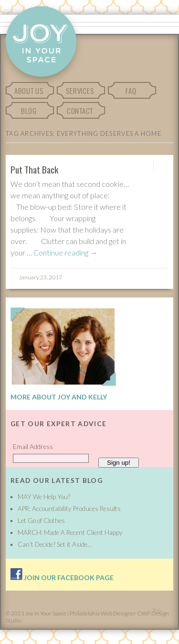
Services (80, 91)
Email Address (33, 447)
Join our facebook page (62, 578)
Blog (29, 111)
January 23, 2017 (41, 277)
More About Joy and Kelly (59, 397)
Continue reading (65, 252)
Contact (80, 111)
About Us (29, 91)
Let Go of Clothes (41, 521)
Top (157, 610)
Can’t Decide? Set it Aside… (55, 544)
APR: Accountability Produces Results (69, 509)
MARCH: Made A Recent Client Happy (70, 532)
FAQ (131, 91)
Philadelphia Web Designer (103, 613)
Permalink (145, 166)
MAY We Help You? (44, 497)
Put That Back (34, 169)
